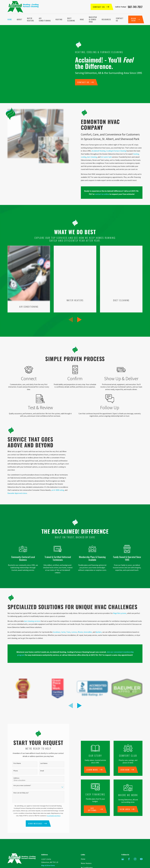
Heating (84, 859)
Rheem (80, 620)
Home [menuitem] (10, 19)
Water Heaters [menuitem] (31, 19)
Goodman (56, 620)
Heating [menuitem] (59, 19)
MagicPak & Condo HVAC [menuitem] (93, 19)
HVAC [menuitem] (82, 19)
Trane (68, 620)
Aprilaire (99, 620)
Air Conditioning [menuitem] (45, 19)
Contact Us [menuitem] (120, 19)
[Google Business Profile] (123, 846)
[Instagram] (135, 846)
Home (83, 846)
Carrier (63, 620)
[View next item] (79, 693)
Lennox (74, 620)
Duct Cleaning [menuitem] (71, 19)
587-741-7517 (135, 7)
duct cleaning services (32, 608)
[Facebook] (129, 846)
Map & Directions (48, 853)
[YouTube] (141, 846)
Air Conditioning (87, 855)
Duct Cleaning (86, 863)
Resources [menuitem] (106, 19)
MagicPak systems (120, 601)
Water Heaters (86, 851)
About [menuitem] (20, 19)
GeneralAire (88, 620)
